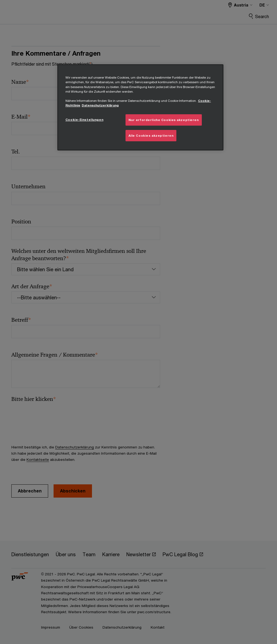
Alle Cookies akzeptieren (151, 135)
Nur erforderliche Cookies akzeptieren (164, 120)
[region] (140, 107)
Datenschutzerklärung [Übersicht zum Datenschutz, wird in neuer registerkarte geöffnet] (100, 105)
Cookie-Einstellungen (84, 120)
